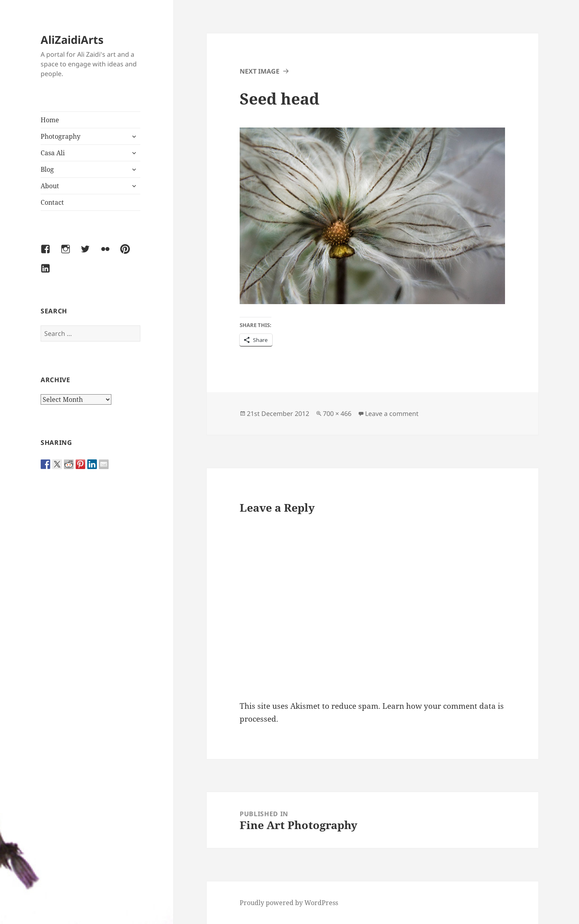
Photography (61, 136)
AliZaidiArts (72, 40)
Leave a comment (392, 414)
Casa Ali (53, 153)
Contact (52, 202)
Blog (47, 169)
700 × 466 (337, 414)
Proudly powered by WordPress (289, 903)
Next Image (260, 71)
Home (50, 120)
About (50, 186)
